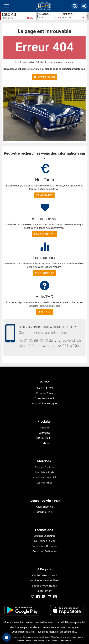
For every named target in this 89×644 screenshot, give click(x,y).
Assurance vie (44, 507)
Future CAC (42, 14)
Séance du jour (44, 467)
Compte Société (44, 398)
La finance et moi (44, 541)
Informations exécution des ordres (21, 622)
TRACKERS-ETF (44, 438)
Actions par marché (44, 477)
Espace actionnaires (45, 586)
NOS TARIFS (44, 195)
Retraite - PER (44, 512)
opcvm (44, 428)
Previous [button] (37, 16)
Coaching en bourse (45, 551)
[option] (49, 16)
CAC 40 (9, 15)
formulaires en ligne (44, 404)
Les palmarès (45, 483)
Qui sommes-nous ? (44, 575)
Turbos (45, 443)
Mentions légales (70, 627)
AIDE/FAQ (44, 312)
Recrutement (44, 591)
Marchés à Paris (44, 472)
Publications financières (44, 581)
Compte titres (44, 393)
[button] (75, 6)
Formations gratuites (44, 546)
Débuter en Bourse (44, 536)
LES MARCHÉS (44, 273)
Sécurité (55, 627)
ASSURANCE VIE (45, 234)
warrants (44, 433)
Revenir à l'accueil (44, 77)
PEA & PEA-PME (44, 388)
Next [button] (87, 16)
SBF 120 (68, 14)
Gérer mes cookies (51, 622)
